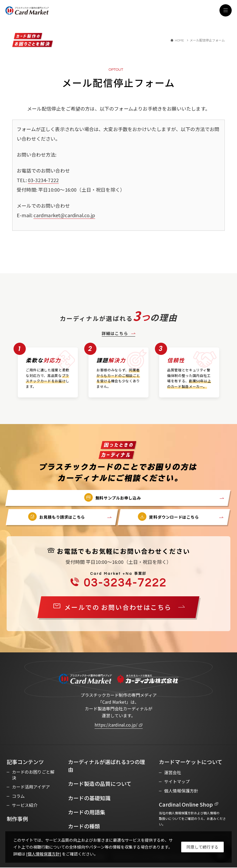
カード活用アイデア (31, 788)
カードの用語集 (87, 813)
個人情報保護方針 (181, 791)
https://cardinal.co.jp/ (116, 725)
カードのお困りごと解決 (33, 776)
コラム (18, 797)
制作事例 (17, 819)
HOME (179, 41)
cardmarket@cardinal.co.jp (64, 215)
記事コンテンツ (25, 762)
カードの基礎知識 (89, 798)
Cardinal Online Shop (186, 805)
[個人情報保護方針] (44, 854)
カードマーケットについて (191, 762)
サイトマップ (177, 782)
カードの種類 (84, 827)
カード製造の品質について (100, 784)
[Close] (202, 847)
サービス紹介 (25, 806)
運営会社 (173, 773)
